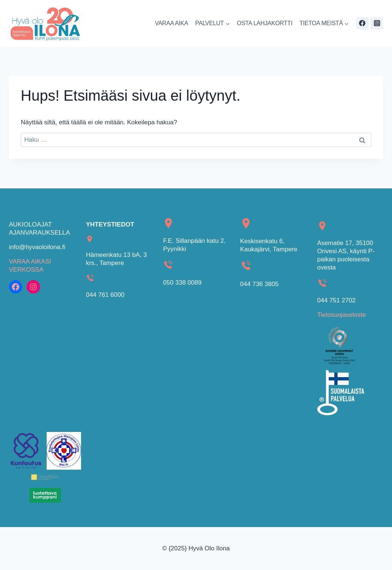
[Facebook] (362, 23)
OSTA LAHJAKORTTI (265, 23)
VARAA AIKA (171, 23)
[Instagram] (377, 23)
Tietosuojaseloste (342, 315)
